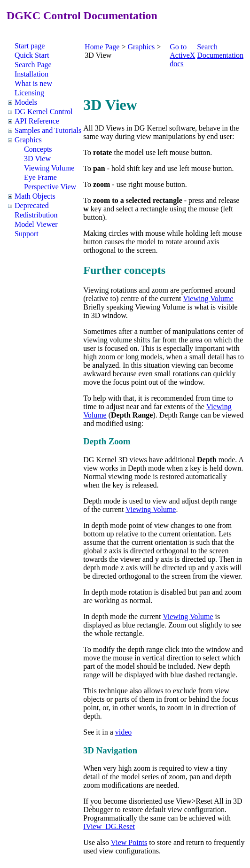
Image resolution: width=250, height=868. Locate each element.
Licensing (29, 93)
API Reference (37, 121)
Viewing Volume (49, 168)
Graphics (28, 140)
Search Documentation (220, 51)
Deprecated (32, 205)
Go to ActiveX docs (182, 55)
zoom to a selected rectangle (138, 200)
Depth (207, 460)
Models (26, 102)
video (124, 732)
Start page (30, 46)
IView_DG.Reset (109, 826)
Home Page (102, 47)
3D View (37, 159)
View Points (129, 842)
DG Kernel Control (44, 112)
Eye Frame (40, 177)
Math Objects (35, 196)
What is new (33, 83)
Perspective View (50, 187)
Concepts (38, 149)
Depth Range (132, 415)
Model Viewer (36, 224)
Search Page (33, 65)
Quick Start (32, 55)
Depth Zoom (107, 441)
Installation (31, 74)
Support (27, 234)
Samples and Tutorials (48, 130)
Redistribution (36, 215)
